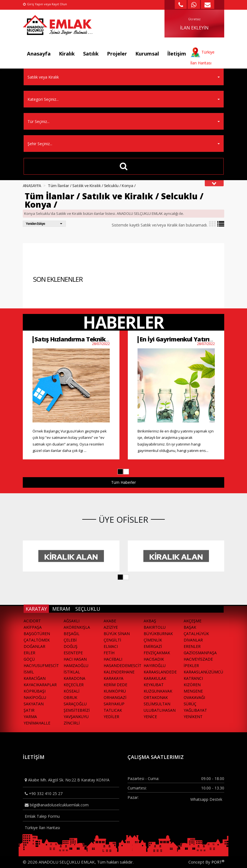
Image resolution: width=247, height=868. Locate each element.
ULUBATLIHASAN (160, 710)
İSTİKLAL (72, 672)
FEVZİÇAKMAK (157, 653)
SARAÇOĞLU (75, 704)
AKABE (110, 621)
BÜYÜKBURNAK (158, 634)
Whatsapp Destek (206, 799)
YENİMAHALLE (37, 723)
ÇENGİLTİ (112, 640)
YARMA (30, 717)
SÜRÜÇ (190, 704)
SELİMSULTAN (157, 704)
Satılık (91, 54)
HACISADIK (154, 659)
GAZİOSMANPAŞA (200, 653)
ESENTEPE (73, 653)
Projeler (117, 54)
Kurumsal (147, 54)
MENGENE (193, 691)
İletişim (177, 54)
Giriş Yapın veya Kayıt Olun (45, 4)
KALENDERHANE (119, 672)
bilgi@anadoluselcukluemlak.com (57, 805)
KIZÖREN (192, 685)
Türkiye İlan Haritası (42, 828)
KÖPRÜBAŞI (35, 691)
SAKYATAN (34, 704)
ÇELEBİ (70, 640)
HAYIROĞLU (155, 666)
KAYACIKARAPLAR (40, 685)
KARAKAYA (113, 678)
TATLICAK (113, 710)
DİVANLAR (193, 640)
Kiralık (67, 54)
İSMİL (29, 672)
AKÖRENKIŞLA (77, 627)
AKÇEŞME (193, 621)
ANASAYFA (32, 186)
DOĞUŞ (71, 646)
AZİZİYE (111, 627)
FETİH (109, 653)
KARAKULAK (155, 678)
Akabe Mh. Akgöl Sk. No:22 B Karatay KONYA (67, 780)
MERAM (61, 609)
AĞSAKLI (72, 621)
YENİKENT (193, 717)
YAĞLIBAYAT (195, 710)
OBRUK (70, 697)
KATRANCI (193, 678)
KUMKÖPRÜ (115, 691)
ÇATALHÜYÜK (196, 634)
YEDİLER (111, 717)
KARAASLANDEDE (160, 672)
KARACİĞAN (35, 678)
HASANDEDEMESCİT (123, 666)
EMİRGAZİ (153, 646)
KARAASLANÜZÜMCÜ (203, 672)
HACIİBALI (113, 659)
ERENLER (192, 646)
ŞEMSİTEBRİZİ (77, 710)
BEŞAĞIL (72, 634)
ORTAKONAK (156, 697)
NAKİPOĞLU (35, 697)
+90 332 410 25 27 (44, 793)
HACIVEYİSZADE (198, 659)
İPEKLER (191, 666)
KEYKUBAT (154, 685)
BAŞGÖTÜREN (37, 634)
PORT (218, 862)
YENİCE (150, 717)
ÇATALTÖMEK (37, 640)
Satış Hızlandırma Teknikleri (75, 339)
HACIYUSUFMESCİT (41, 666)
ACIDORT (32, 621)
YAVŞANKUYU (76, 717)
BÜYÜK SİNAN (117, 634)
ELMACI (111, 646)
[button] (120, 472)
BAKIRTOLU (155, 627)
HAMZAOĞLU (76, 666)
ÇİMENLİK (153, 640)
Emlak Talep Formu (42, 816)
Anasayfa (39, 54)
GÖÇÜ (29, 659)
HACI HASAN (75, 659)
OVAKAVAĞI (194, 697)
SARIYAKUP (114, 704)
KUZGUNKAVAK (158, 691)
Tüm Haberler (123, 482)
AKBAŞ (150, 621)
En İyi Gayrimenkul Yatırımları (182, 339)
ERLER (29, 653)
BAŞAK (190, 627)
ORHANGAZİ (115, 697)
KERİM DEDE (115, 685)
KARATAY (36, 609)
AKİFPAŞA (33, 627)
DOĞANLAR (34, 646)
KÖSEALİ (72, 691)
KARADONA (74, 678)
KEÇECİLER (74, 685)
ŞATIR (29, 710)
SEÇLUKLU (88, 609)
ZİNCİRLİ (72, 723)
